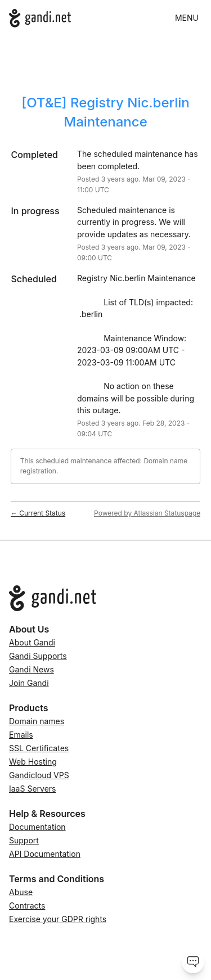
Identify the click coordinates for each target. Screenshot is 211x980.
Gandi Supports (38, 656)
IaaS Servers (32, 789)
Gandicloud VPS (39, 775)
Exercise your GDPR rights (58, 919)
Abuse (21, 892)
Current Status (38, 513)
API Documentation (45, 854)
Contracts (27, 906)
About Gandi (32, 642)
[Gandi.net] (40, 18)
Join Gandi (29, 683)
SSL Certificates (39, 748)
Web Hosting (33, 762)
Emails (21, 735)
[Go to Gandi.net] (105, 598)
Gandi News (32, 669)
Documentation (37, 827)
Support (24, 840)
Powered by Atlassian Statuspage (147, 513)
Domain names (37, 721)
